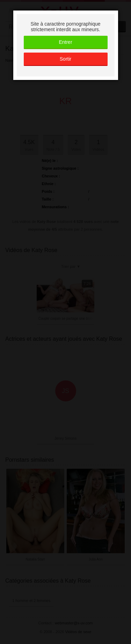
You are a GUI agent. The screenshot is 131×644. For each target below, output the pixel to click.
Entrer (65, 42)
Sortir (65, 59)
